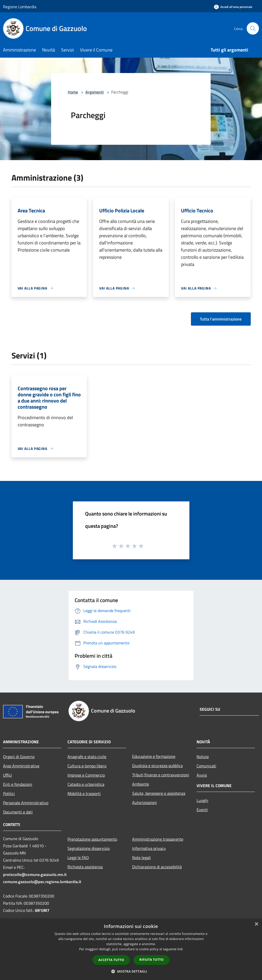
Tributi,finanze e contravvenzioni (161, 775)
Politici (9, 793)
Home (73, 92)
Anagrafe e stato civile (87, 757)
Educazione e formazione (154, 756)
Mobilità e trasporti (84, 793)
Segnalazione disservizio (89, 848)
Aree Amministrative (21, 766)
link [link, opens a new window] (180, 949)
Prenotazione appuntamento (92, 839)
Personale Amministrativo (26, 803)
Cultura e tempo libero (87, 766)
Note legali (141, 858)
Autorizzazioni (145, 802)
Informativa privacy (149, 848)
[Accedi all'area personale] (233, 7)
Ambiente (141, 784)
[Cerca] (253, 28)
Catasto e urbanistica (86, 784)
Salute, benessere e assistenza (159, 793)
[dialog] (131, 949)
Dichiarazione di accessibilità (157, 867)
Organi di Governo (19, 757)
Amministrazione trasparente (158, 839)
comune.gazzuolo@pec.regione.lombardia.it (42, 882)
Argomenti (95, 92)
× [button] (256, 924)
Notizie (203, 757)
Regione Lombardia (20, 7)
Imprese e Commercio (86, 775)
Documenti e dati (18, 812)
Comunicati (206, 766)
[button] (131, 971)
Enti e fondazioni (18, 784)
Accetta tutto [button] (111, 960)
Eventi (202, 810)
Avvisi (202, 775)
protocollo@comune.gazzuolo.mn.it (35, 874)
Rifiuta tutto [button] (151, 960)
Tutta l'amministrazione (221, 319)
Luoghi (202, 800)
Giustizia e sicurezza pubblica (157, 766)
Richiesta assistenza (85, 867)
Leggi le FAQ (78, 858)
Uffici (8, 775)
